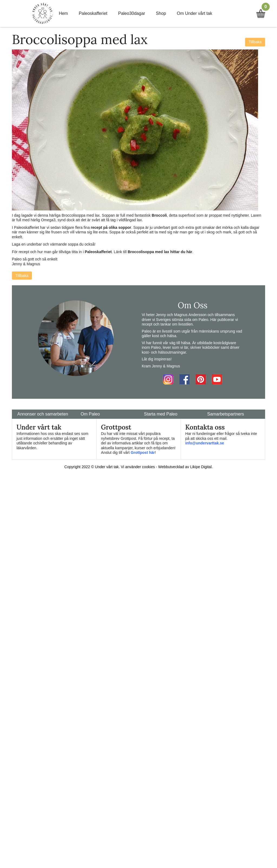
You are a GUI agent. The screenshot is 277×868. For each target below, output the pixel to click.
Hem (63, 13)
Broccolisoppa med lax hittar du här (160, 252)
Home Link (42, 14)
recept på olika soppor (111, 227)
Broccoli (159, 215)
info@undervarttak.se (205, 443)
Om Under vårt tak (195, 13)
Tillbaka (255, 42)
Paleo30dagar (132, 13)
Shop (161, 13)
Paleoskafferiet (93, 13)
